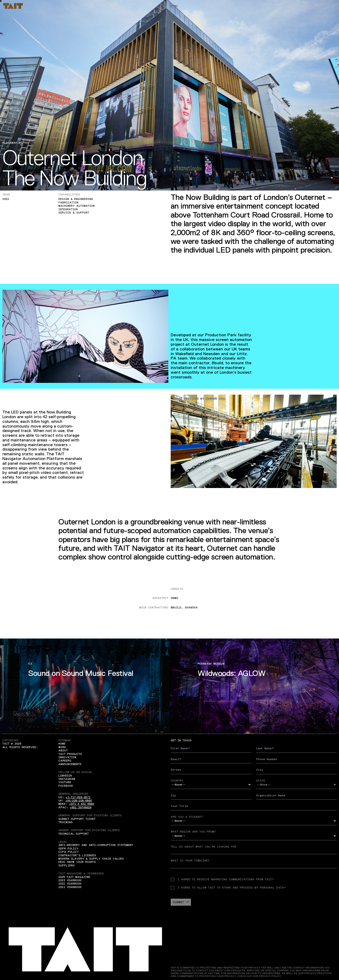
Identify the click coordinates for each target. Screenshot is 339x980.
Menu (174, 6)
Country (177, 781)
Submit (181, 902)
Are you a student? (187, 817)
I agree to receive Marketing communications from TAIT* (222, 879)
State (261, 781)
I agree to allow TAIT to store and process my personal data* (228, 888)
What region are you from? (193, 832)
